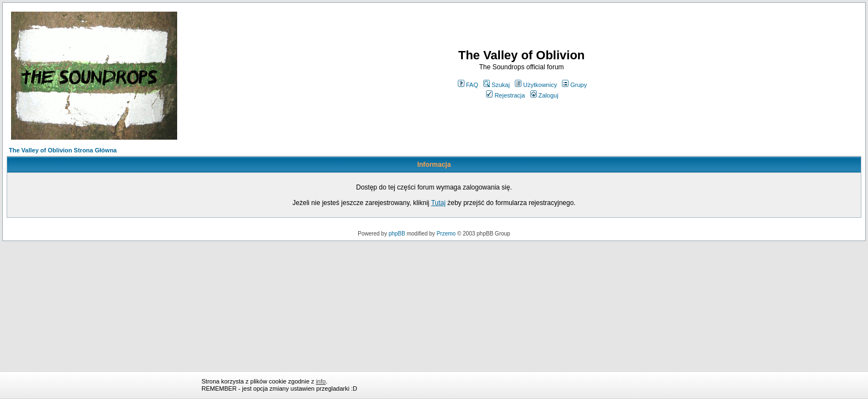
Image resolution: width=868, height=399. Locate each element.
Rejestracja (505, 95)
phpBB (397, 234)
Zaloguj (544, 95)
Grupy (574, 85)
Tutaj (438, 203)
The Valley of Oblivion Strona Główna (63, 150)
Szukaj (497, 85)
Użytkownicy (536, 85)
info (321, 381)
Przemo (446, 234)
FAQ (468, 85)
